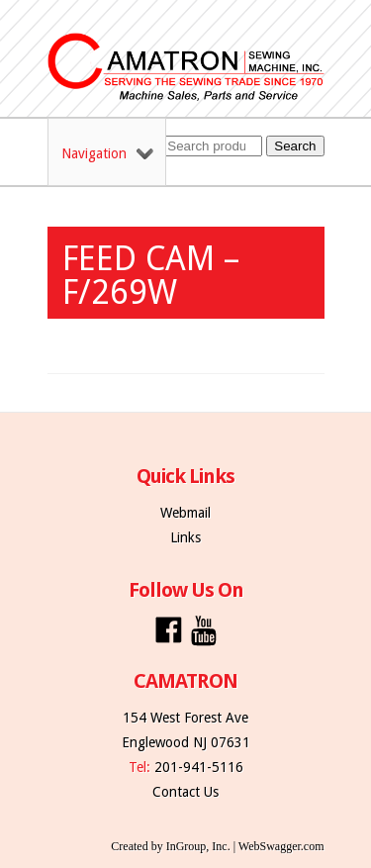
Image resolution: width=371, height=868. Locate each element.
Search (295, 146)
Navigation (107, 153)
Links (185, 537)
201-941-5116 (199, 767)
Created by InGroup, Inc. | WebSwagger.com (217, 846)
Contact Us (185, 792)
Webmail (185, 513)
